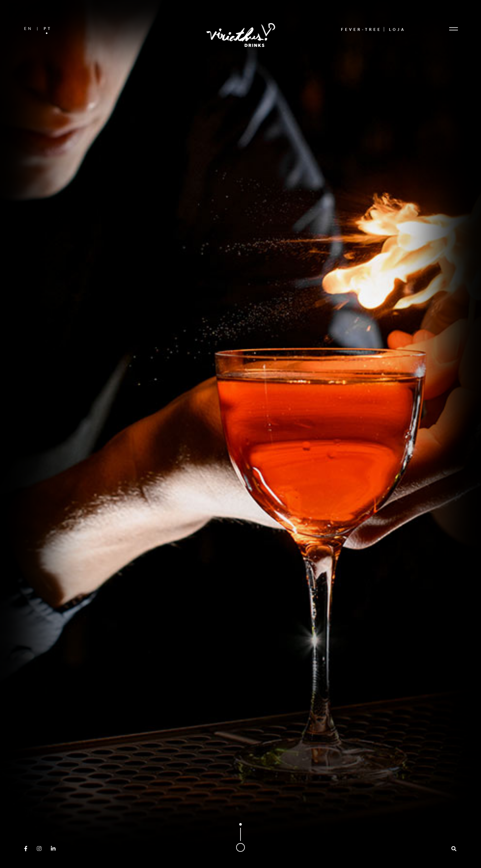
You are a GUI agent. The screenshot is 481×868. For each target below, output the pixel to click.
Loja (397, 29)
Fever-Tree (361, 29)
